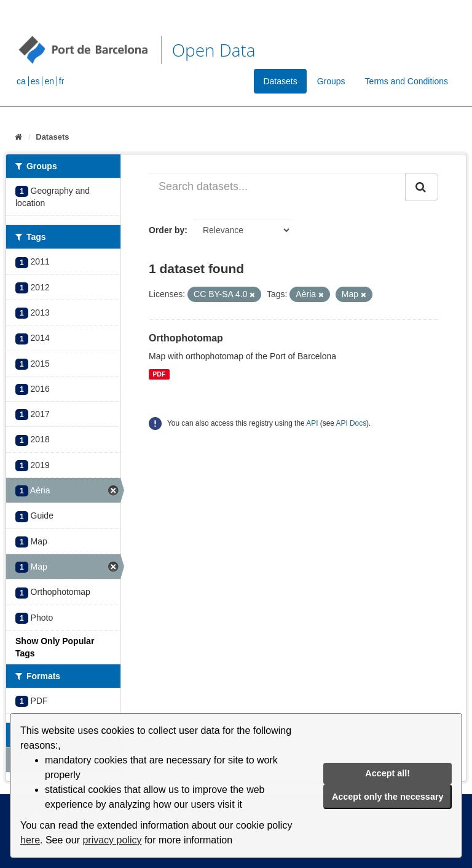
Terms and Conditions (407, 81)
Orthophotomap (186, 338)
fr (62, 81)
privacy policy (112, 840)
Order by (167, 230)
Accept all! (387, 773)
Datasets (280, 81)
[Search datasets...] (277, 187)
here (30, 840)
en (49, 81)
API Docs (352, 423)
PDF (159, 374)
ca (21, 81)
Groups (331, 81)
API (312, 423)
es (35, 81)
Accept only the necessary (388, 797)
